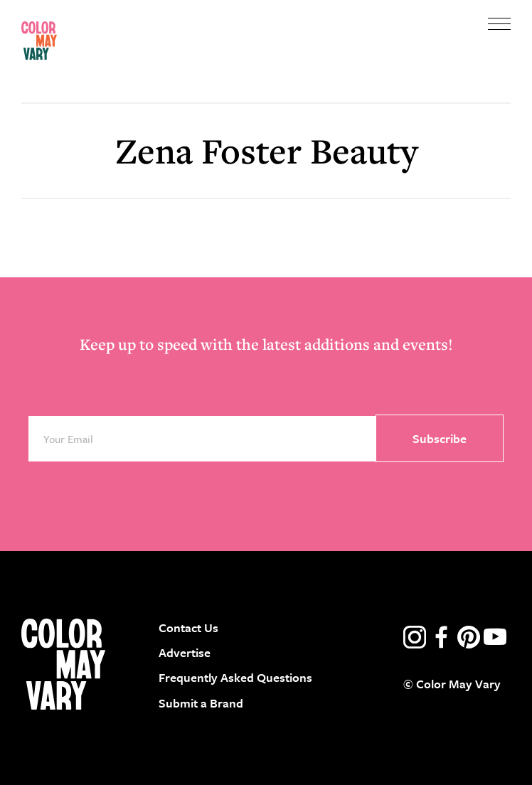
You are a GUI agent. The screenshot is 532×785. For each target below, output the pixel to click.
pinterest (469, 637)
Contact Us (188, 628)
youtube (495, 637)
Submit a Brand (201, 703)
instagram (415, 637)
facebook (442, 637)
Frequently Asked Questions (235, 677)
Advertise (185, 652)
